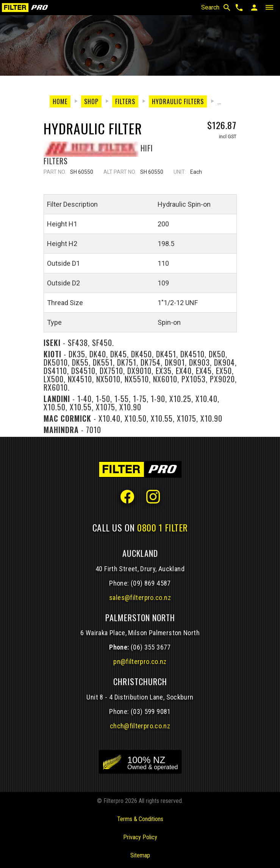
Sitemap (140, 855)
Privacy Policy (140, 837)
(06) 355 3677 (151, 647)
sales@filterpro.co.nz (140, 598)
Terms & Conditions (140, 819)
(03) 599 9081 (151, 711)
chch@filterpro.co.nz (140, 726)
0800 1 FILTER (163, 527)
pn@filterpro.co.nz (140, 662)
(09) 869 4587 (151, 583)
